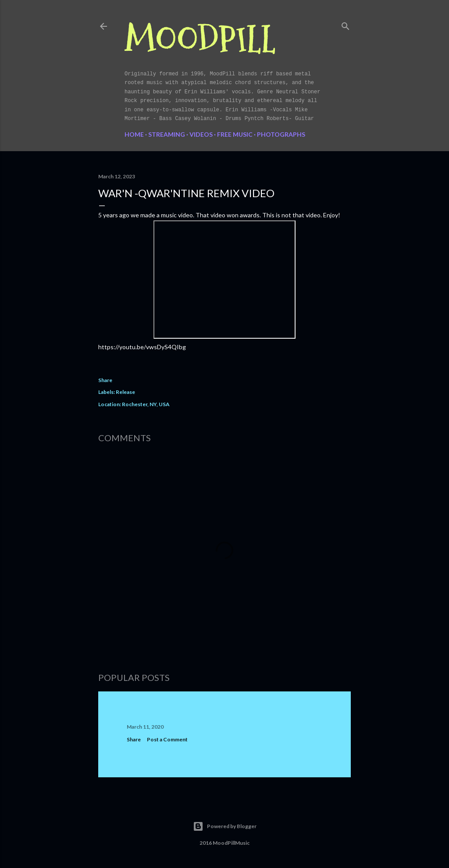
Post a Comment (167, 739)
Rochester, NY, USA (146, 404)
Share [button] (105, 380)
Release (125, 392)
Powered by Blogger (225, 826)
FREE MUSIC (235, 134)
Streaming (167, 134)
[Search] (346, 24)
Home (134, 134)
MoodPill (200, 40)
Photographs (281, 134)
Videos (201, 134)
